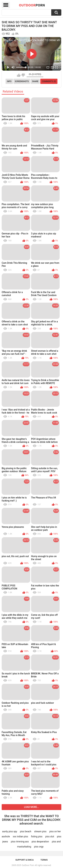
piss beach (26, 831)
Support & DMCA (24, 860)
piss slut (50, 836)
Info (9, 81)
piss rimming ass (20, 842)
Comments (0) (49, 81)
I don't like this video (23, 75)
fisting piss (37, 836)
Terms (44, 860)
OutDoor (32, 5)
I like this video (19, 75)
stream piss (40, 831)
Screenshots (22, 81)
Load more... (32, 807)
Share (35, 81)
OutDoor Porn (28, 865)
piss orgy (39, 847)
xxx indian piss (20, 836)
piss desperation (40, 842)
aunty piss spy (10, 831)
